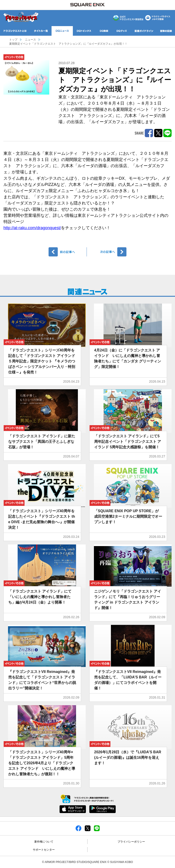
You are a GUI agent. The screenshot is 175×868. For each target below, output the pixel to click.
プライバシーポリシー (131, 842)
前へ (68, 252)
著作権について (44, 842)
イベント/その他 (14, 57)
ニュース (30, 40)
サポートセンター (44, 850)
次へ (107, 252)
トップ (13, 40)
